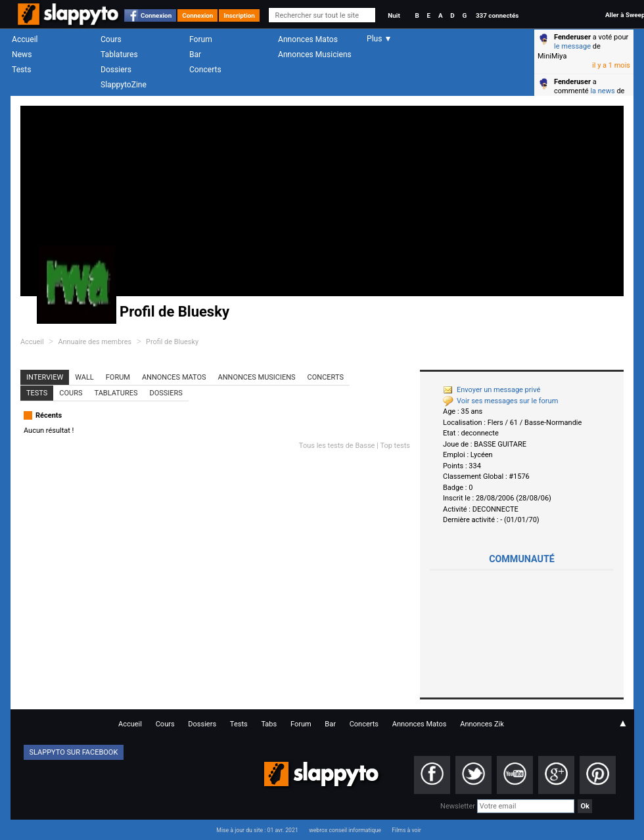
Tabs (269, 724)
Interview (45, 377)
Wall (84, 377)
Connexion (156, 15)
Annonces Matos (308, 39)
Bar (195, 55)
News (22, 55)
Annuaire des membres (95, 342)
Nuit (394, 15)
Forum (201, 39)
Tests (21, 70)
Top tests (395, 446)
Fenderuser (572, 37)
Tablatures (119, 55)
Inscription (239, 15)
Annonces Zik (482, 724)
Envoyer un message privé (492, 390)
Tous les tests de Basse (337, 446)
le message (572, 46)
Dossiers (116, 70)
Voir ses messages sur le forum (500, 401)
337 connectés (497, 15)
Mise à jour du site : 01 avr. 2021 (257, 830)
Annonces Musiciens (315, 55)
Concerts (205, 70)
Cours (111, 39)
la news (602, 91)
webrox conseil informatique (345, 830)
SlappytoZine (124, 85)
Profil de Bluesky (172, 342)
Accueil (25, 39)
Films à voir (406, 830)
